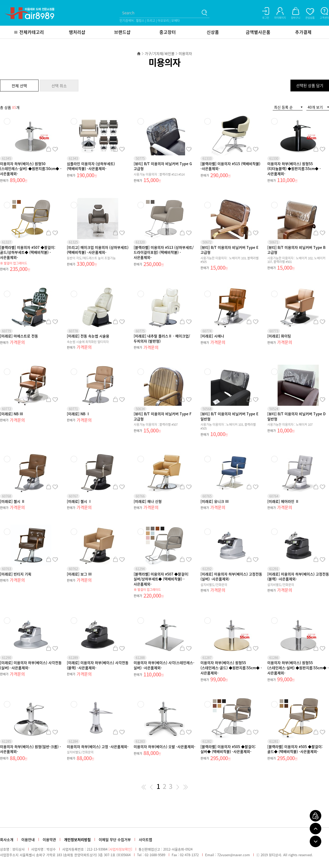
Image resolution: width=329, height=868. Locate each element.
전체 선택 (19, 86)
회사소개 (7, 839)
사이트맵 (145, 839)
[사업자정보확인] (120, 849)
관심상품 (55, 149)
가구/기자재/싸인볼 (160, 53)
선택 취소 (59, 86)
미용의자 (185, 53)
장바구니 (48, 149)
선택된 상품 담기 (310, 86)
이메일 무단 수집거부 (115, 839)
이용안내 (28, 839)
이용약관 (49, 839)
